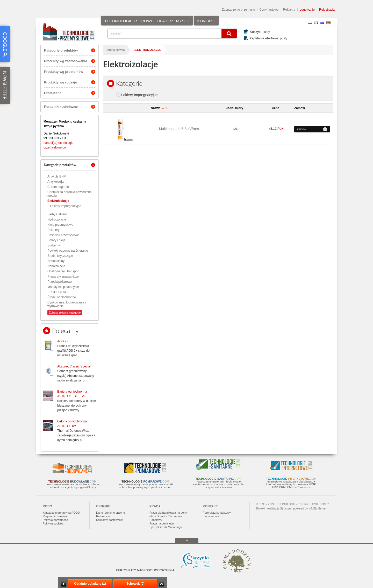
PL (310, 23)
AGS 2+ (63, 341)
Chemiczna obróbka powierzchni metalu (70, 194)
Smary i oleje (56, 240)
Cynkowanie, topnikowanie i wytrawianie (67, 304)
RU (322, 23)
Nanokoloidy (56, 261)
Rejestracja (327, 10)
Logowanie (307, 10)
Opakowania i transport (63, 271)
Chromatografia (58, 187)
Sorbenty (54, 245)
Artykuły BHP (57, 176)
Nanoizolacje (56, 266)
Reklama (289, 10)
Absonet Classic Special (74, 366)
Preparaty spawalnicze (63, 277)
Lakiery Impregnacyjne (66, 206)
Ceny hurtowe (269, 10)
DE (328, 23)
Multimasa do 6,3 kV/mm (179, 129)
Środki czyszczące (60, 256)
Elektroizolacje (58, 201)
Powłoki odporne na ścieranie (68, 251)
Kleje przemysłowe (60, 225)
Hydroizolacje (57, 219)
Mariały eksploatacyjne (63, 287)
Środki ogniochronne (62, 297)
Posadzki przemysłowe (63, 235)
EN (316, 23)
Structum (286, 508)
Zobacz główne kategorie (65, 313)
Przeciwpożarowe (60, 282)
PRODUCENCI (58, 292)
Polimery (53, 230)
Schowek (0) (135, 584)
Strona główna (116, 50)
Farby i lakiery (57, 214)
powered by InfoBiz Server (310, 508)
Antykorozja (56, 182)
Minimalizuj (64, 584)
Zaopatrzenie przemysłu (238, 10)
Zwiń (162, 584)
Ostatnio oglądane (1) (90, 584)
